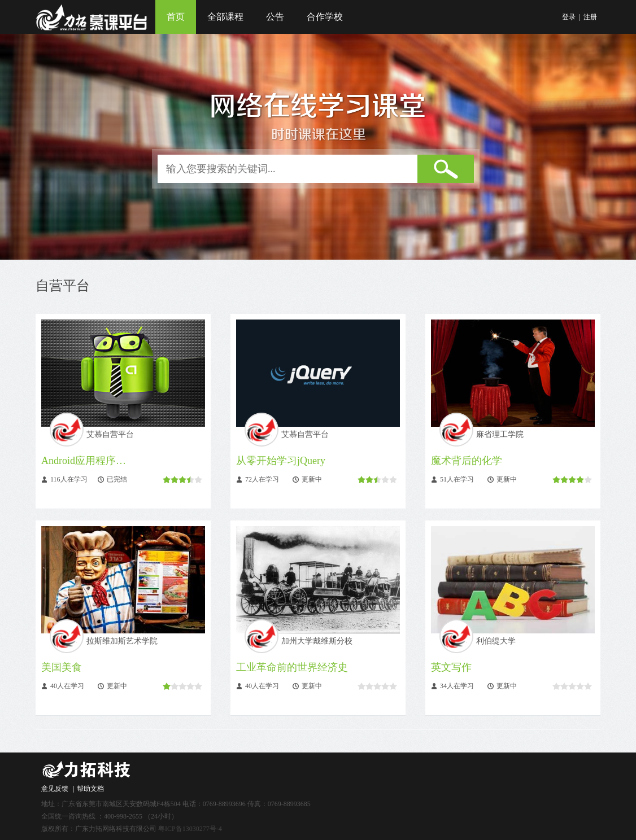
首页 (176, 17)
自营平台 (63, 286)
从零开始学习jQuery (281, 461)
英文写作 (451, 667)
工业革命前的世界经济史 (292, 667)
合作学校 (325, 17)
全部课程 (225, 17)
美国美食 (62, 667)
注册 (590, 17)
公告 (275, 17)
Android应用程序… (84, 461)
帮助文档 (90, 789)
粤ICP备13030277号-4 (190, 829)
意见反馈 (55, 789)
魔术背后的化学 (467, 461)
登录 (569, 17)
